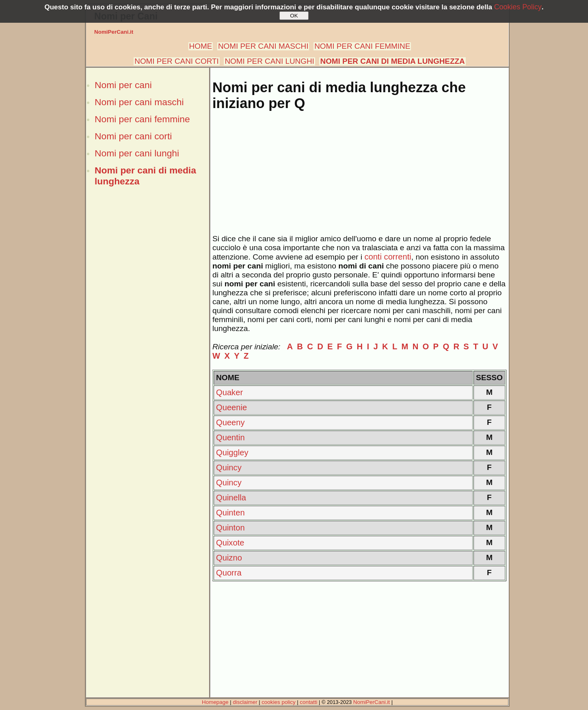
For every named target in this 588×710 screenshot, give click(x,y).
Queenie (231, 407)
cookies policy (279, 702)
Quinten (230, 513)
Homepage (215, 702)
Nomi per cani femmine (142, 119)
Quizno (229, 558)
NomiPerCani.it (114, 32)
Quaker (229, 392)
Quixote (230, 543)
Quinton (230, 528)
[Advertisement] (147, 330)
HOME (201, 46)
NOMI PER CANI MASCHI (263, 46)
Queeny (230, 422)
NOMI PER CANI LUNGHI (269, 61)
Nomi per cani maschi (139, 102)
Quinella (231, 498)
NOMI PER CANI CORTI (176, 61)
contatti (308, 702)
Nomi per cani (123, 85)
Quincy (229, 468)
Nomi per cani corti (133, 136)
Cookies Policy (518, 7)
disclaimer (245, 702)
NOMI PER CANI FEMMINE (362, 46)
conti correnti (388, 257)
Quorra (229, 573)
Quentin (230, 437)
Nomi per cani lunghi (137, 153)
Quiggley (232, 452)
